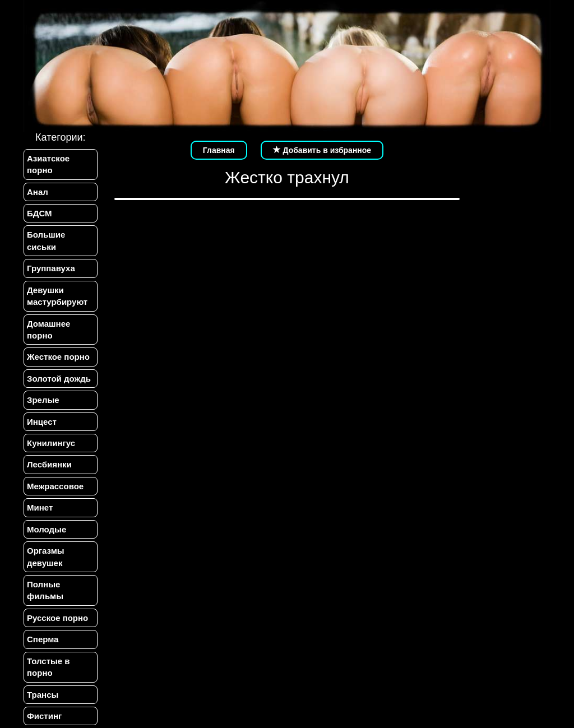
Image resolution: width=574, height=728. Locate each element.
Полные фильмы (45, 590)
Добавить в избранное (322, 150)
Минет (40, 507)
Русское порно (57, 618)
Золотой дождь (59, 379)
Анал (38, 192)
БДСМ (40, 213)
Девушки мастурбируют (57, 296)
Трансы (43, 695)
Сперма (43, 639)
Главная (219, 150)
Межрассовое (55, 486)
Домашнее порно (48, 330)
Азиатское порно (48, 164)
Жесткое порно (58, 357)
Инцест (42, 422)
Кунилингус (51, 443)
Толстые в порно (48, 667)
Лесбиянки (49, 464)
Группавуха (51, 268)
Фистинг (44, 716)
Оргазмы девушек (46, 557)
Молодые (47, 529)
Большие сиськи (46, 240)
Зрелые (43, 400)
